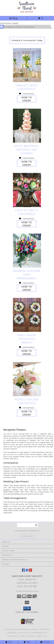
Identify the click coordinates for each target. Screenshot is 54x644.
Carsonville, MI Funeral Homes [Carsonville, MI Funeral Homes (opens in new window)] (16, 629)
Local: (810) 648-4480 (27, 586)
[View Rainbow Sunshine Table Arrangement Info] (27, 251)
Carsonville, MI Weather (16, 633)
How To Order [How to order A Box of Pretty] (27, 224)
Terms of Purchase (28, 636)
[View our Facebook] (24, 571)
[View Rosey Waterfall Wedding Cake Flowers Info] (27, 126)
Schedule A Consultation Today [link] (27, 40)
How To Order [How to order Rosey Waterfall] (27, 163)
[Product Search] (27, 525)
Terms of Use (42, 636)
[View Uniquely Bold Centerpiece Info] (27, 65)
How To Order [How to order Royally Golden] (27, 413)
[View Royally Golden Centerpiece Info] (27, 379)
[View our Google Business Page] (27, 571)
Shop (13, 18)
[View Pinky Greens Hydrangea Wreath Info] (27, 315)
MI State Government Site (37, 633)
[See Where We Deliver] (27, 536)
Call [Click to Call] (9, 642)
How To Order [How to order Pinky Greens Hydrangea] (27, 352)
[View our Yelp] (30, 571)
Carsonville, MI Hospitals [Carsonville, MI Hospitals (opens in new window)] (40, 629)
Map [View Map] (27, 642)
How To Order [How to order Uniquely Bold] (27, 99)
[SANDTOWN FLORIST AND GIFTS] (27, 13)
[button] (27, 609)
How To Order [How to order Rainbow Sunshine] (27, 288)
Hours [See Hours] (45, 642)
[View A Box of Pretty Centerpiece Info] (27, 190)
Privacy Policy (13, 636)
